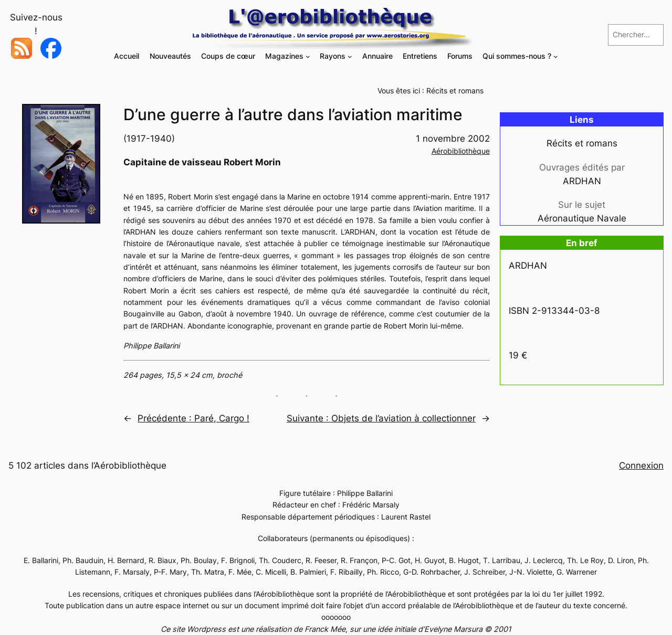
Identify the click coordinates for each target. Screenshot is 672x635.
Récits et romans (455, 91)
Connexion (641, 465)
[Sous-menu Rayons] (350, 56)
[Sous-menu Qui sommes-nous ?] (556, 56)
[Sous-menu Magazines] (308, 56)
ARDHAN (582, 181)
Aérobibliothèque (461, 151)
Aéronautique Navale (582, 218)
